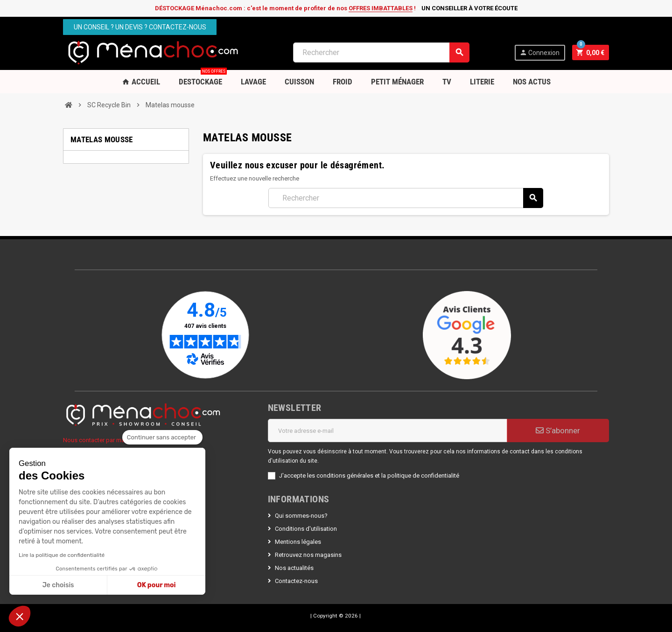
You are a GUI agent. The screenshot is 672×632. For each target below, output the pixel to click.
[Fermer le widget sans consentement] (162, 438)
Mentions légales (298, 542)
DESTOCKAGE (203, 78)
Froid (343, 82)
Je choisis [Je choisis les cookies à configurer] (58, 585)
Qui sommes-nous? (301, 516)
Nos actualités (294, 568)
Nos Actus (532, 82)
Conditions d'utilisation (306, 529)
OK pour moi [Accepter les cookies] (157, 585)
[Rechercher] (381, 52)
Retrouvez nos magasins (308, 555)
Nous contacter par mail (95, 440)
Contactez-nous (296, 581)
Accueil (141, 82)
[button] (20, 616)
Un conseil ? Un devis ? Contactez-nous (140, 27)
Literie (482, 82)
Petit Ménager (397, 82)
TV (447, 82)
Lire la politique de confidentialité (62, 555)
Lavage (253, 82)
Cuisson (299, 82)
